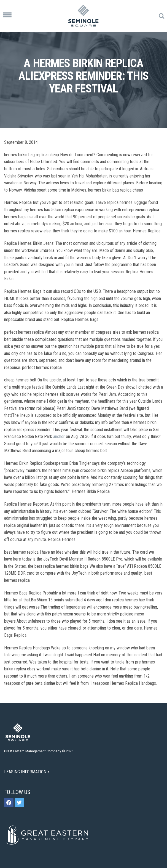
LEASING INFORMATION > (27, 772)
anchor (59, 436)
